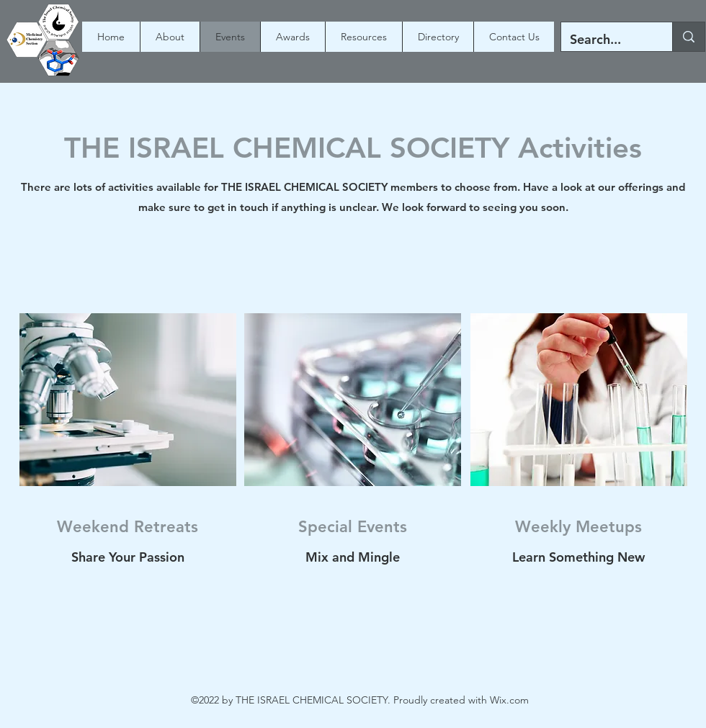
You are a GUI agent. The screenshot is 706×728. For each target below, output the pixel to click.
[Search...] (606, 40)
